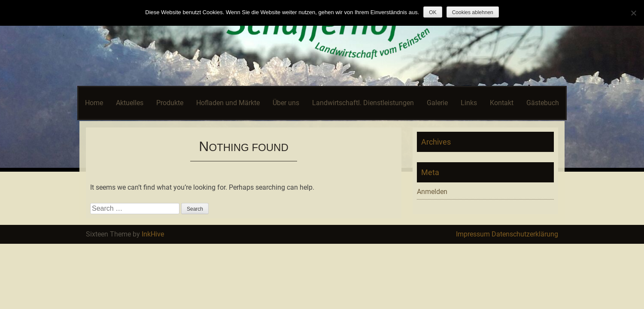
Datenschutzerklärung (525, 234)
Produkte (170, 103)
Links (469, 103)
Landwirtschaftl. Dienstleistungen (363, 103)
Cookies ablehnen (473, 12)
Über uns (286, 103)
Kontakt (502, 103)
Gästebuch (543, 103)
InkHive (153, 234)
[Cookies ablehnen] (633, 13)
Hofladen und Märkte (228, 103)
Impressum (473, 234)
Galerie (437, 103)
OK (433, 12)
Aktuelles (130, 103)
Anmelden (432, 192)
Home (94, 103)
